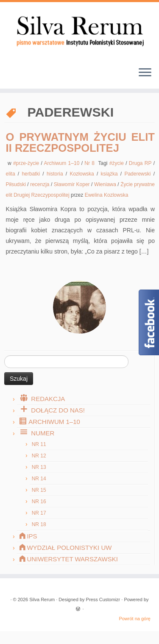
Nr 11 (39, 444)
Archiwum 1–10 (63, 163)
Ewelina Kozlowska (107, 195)
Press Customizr (103, 599)
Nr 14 (39, 479)
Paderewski (139, 174)
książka (111, 174)
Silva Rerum (42, 599)
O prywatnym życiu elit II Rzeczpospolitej (80, 142)
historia (56, 174)
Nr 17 (39, 513)
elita (12, 174)
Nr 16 (39, 502)
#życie (117, 163)
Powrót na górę (135, 619)
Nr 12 (39, 456)
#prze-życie (27, 163)
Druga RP (141, 163)
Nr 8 (90, 163)
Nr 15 (39, 490)
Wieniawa (106, 184)
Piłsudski (17, 184)
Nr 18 (39, 524)
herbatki (32, 174)
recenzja (40, 184)
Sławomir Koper (73, 184)
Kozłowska (83, 174)
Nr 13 (39, 467)
